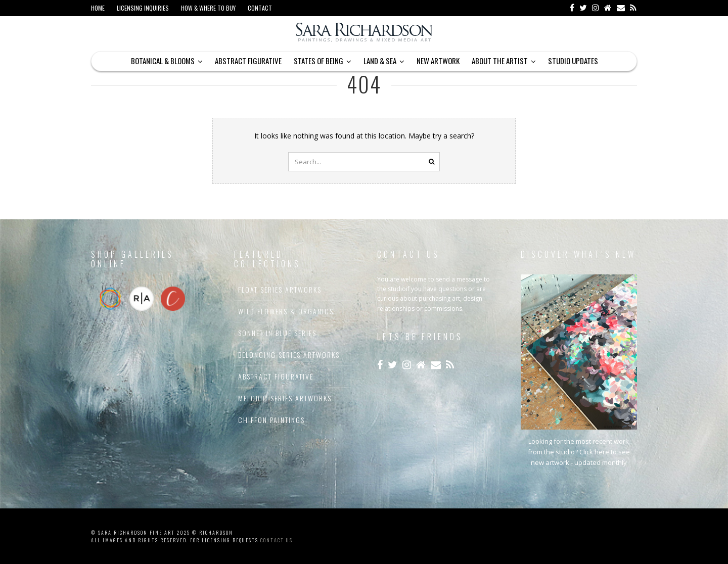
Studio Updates (573, 61)
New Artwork (438, 61)
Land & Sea (380, 61)
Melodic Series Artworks (285, 398)
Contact (260, 8)
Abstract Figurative (248, 61)
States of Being (318, 61)
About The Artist (500, 61)
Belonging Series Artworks (289, 355)
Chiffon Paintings (271, 420)
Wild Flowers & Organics (286, 311)
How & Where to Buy (208, 8)
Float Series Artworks (280, 289)
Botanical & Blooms (163, 61)
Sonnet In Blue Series (277, 333)
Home (98, 8)
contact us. (277, 540)
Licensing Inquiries (143, 8)
